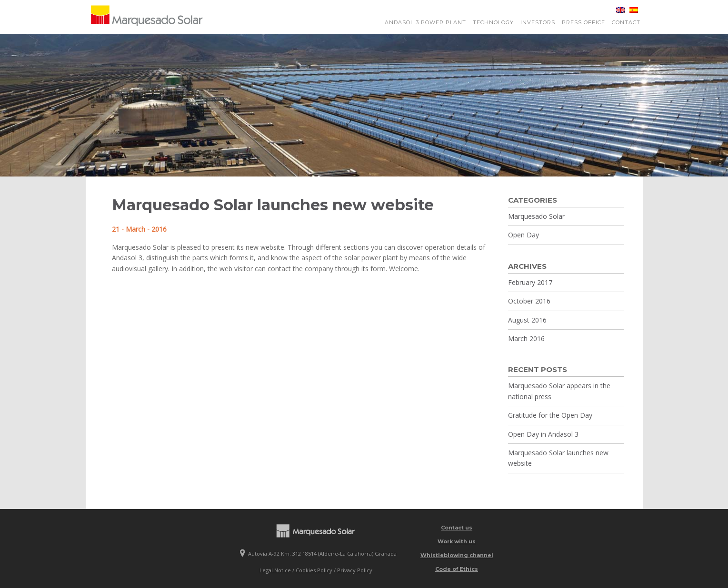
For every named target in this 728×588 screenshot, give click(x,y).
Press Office (583, 22)
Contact (626, 22)
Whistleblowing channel (457, 555)
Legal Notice (275, 570)
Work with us (457, 541)
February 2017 (530, 282)
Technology (493, 22)
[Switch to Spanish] (631, 10)
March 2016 (526, 338)
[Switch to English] (618, 10)
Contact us (457, 528)
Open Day (524, 235)
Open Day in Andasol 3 (543, 434)
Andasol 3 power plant (425, 22)
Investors (538, 22)
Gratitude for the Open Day (550, 415)
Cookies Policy (314, 570)
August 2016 (527, 320)
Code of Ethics (457, 569)
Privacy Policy (355, 570)
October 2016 (529, 301)
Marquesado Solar (536, 216)
